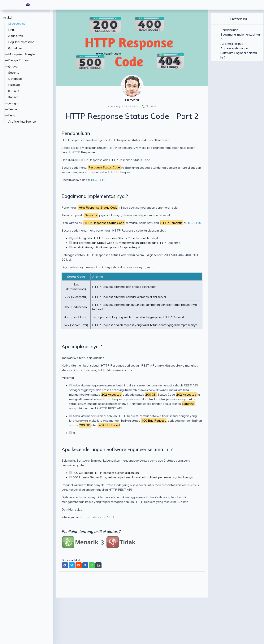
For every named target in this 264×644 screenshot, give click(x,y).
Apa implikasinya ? (82, 346)
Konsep (13, 97)
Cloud (15, 91)
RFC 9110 (98, 180)
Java (15, 66)
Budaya (17, 48)
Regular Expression (21, 42)
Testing (13, 109)
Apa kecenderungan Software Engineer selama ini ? (117, 449)
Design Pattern (19, 60)
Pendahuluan (76, 133)
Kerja (12, 115)
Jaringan (14, 103)
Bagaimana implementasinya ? (95, 196)
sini (167, 140)
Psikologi (14, 85)
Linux (12, 30)
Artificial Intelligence (22, 121)
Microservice (17, 24)
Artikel (8, 17)
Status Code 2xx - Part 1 (97, 517)
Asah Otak (16, 36)
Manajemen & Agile (22, 54)
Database (15, 79)
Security (14, 72)
